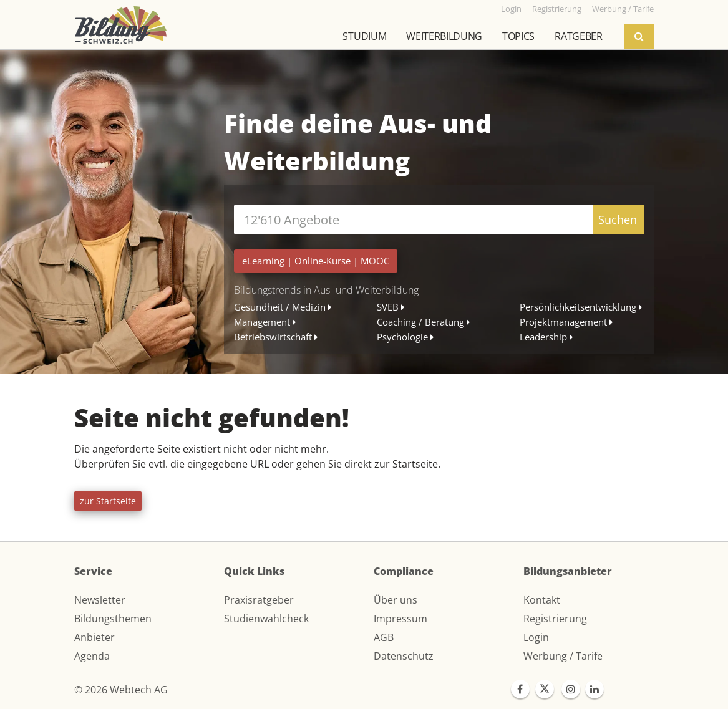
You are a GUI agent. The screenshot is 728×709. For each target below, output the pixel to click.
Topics (518, 36)
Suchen (618, 219)
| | (316, 261)
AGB (384, 637)
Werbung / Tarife (563, 656)
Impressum (400, 619)
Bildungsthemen (113, 619)
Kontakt (542, 600)
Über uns (396, 600)
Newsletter (100, 600)
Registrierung (555, 619)
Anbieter (95, 637)
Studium (364, 36)
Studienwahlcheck (266, 619)
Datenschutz (404, 656)
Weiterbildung (444, 36)
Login (536, 637)
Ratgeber (578, 36)
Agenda (92, 656)
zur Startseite (108, 501)
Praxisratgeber (259, 600)
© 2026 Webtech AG (121, 690)
